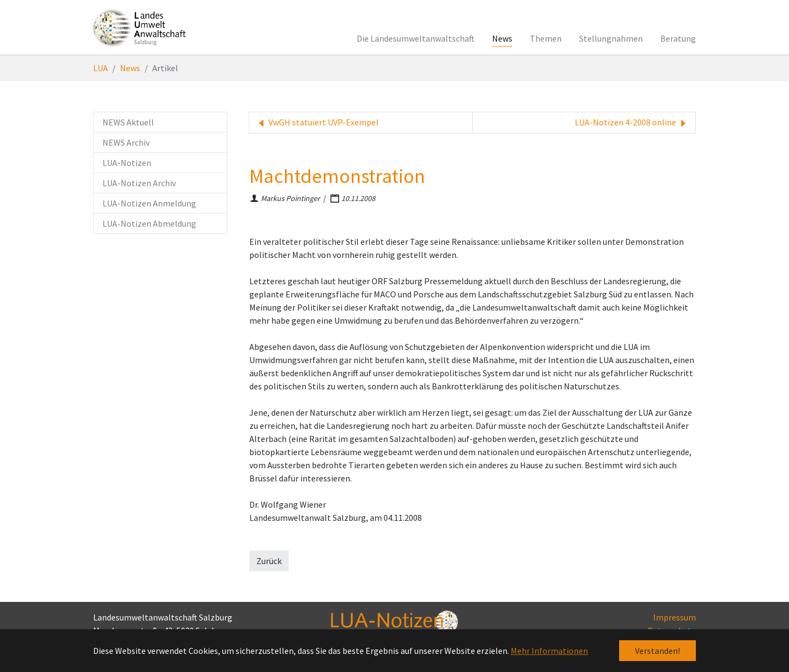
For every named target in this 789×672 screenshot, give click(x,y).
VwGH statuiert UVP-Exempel (317, 123)
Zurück (269, 561)
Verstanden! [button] (658, 651)
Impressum (674, 617)
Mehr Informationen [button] (549, 651)
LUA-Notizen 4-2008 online (632, 123)
